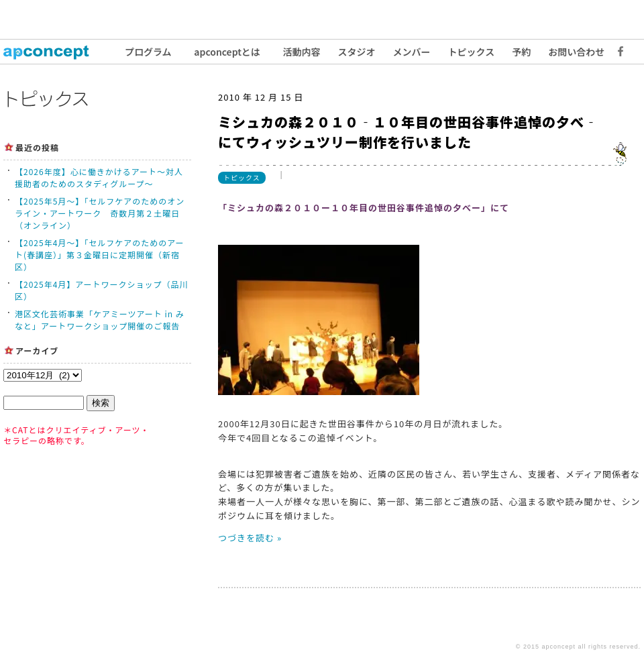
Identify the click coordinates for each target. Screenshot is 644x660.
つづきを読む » (250, 538)
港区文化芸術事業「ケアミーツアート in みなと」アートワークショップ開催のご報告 (100, 320)
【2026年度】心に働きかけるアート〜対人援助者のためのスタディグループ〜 (99, 177)
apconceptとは (227, 52)
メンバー (412, 52)
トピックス (472, 52)
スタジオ (357, 52)
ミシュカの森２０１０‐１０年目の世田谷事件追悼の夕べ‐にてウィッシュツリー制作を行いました (408, 132)
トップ (54, 52)
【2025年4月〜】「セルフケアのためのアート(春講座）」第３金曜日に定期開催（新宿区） (100, 255)
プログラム (148, 52)
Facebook (617, 52)
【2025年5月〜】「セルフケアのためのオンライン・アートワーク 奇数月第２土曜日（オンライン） (100, 213)
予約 (521, 52)
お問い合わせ (576, 52)
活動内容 (302, 52)
